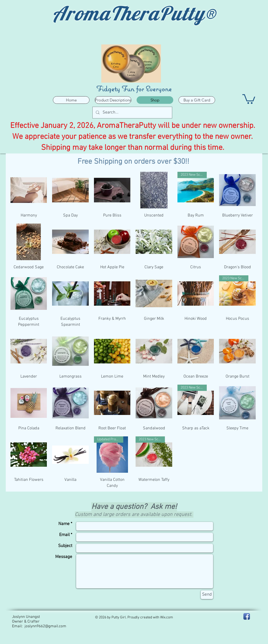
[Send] (207, 595)
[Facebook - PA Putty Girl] (247, 616)
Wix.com (167, 617)
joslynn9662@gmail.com (45, 626)
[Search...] (132, 113)
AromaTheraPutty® (134, 13)
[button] (249, 98)
